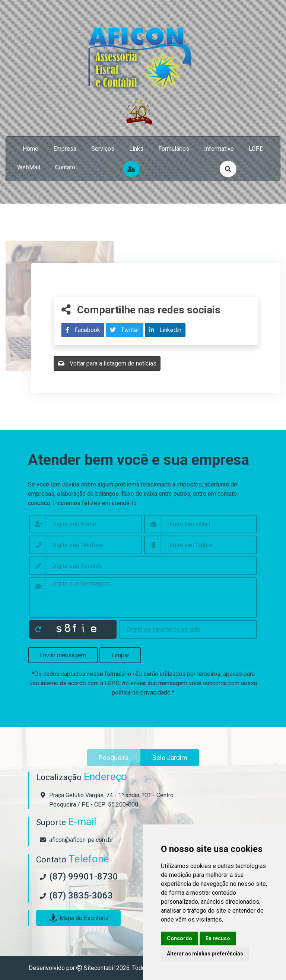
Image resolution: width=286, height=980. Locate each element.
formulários (174, 149)
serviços (103, 149)
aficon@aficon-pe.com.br (81, 840)
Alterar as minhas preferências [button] (205, 954)
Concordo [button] (179, 938)
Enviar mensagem (63, 655)
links (136, 149)
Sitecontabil (99, 968)
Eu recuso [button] (218, 938)
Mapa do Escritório (78, 918)
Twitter (125, 330)
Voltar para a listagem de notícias (107, 363)
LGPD (256, 149)
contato (65, 167)
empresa (65, 149)
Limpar (120, 655)
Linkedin (165, 330)
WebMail (29, 167)
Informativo (219, 149)
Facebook (83, 330)
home (31, 149)
